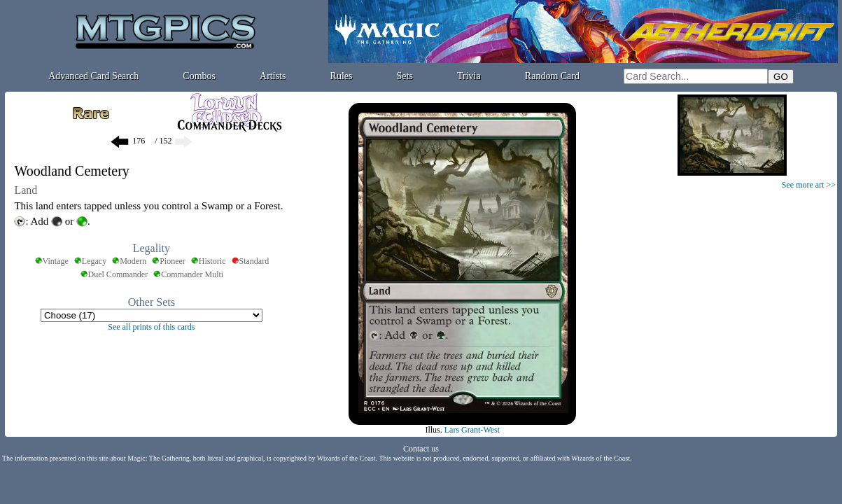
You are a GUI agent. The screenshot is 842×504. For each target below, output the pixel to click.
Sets (405, 76)
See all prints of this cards (151, 327)
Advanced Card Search (93, 76)
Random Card (552, 76)
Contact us (421, 449)
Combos (199, 76)
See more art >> (809, 185)
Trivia (469, 76)
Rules (342, 76)
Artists (273, 76)
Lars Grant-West (472, 430)
